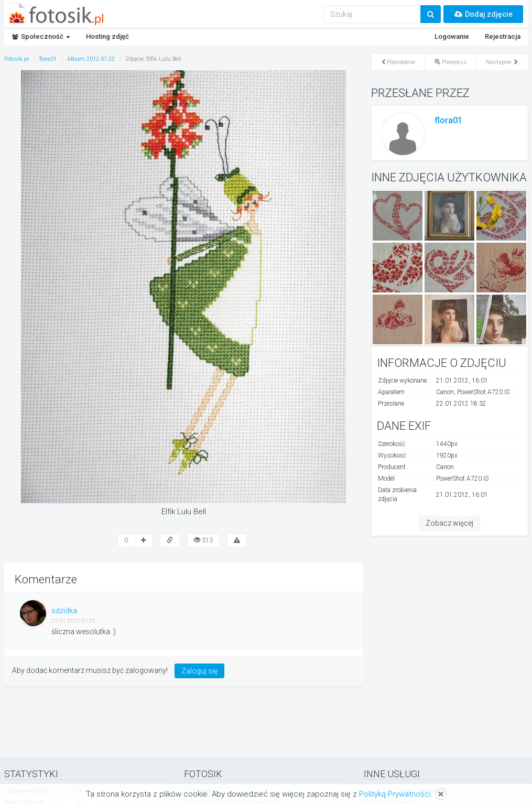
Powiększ (450, 62)
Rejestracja (503, 36)
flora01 (448, 120)
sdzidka (64, 611)
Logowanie (452, 36)
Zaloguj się (199, 671)
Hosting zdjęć (107, 36)
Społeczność (41, 36)
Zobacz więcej (449, 523)
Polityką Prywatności (395, 794)
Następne (502, 62)
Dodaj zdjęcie (483, 14)
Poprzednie (398, 62)
